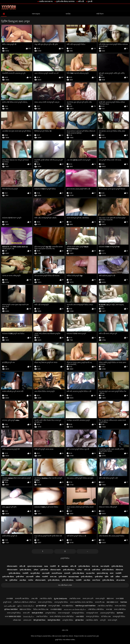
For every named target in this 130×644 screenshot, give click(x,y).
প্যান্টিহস (79, 570)
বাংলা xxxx (120, 599)
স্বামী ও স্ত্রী (81, 1)
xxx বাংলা (110, 599)
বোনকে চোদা (27, 620)
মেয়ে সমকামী (46, 573)
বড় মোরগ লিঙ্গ (90, 573)
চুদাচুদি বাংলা (7, 602)
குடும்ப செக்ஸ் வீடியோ (26, 606)
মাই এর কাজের (121, 580)
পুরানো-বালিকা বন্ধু (102, 573)
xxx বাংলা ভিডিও (25, 609)
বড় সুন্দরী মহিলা (35, 573)
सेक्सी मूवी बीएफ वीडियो (54, 620)
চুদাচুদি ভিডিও (65, 558)
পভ (6, 580)
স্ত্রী (59, 566)
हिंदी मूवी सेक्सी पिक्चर (39, 620)
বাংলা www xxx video (13, 617)
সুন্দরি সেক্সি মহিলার (84, 566)
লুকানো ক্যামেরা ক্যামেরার (35, 566)
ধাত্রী (112, 577)
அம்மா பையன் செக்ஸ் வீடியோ (75, 609)
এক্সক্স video (80, 617)
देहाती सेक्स (120, 613)
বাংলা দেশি (26, 613)
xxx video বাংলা (112, 602)
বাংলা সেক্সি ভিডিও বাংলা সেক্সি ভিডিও (62, 617)
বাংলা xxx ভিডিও (68, 606)
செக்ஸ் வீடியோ (29, 617)
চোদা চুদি (103, 620)
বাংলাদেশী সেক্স (100, 602)
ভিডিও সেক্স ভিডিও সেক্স (41, 609)
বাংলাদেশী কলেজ (57, 573)
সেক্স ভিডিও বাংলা (75, 599)
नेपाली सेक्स (124, 602)
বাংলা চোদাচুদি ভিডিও (14, 613)
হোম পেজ (65, 630)
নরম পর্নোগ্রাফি (105, 566)
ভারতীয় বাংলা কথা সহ (46, 1)
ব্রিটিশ (107, 577)
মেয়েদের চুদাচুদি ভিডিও (107, 613)
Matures (65, 566)
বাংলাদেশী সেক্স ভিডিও (22, 599)
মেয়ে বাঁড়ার (23, 580)
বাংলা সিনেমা (96, 580)
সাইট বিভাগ (100, 14)
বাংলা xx (109, 609)
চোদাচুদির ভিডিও (50, 613)
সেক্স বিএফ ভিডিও (42, 617)
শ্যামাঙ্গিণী (53, 566)
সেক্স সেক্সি (34, 599)
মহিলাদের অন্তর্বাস (12, 566)
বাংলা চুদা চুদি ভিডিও (93, 617)
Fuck (46, 566)
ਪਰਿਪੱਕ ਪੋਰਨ (17, 620)
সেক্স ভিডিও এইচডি (46, 599)
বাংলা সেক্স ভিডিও (120, 606)
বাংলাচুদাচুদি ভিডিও (78, 613)
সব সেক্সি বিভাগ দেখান (65, 585)
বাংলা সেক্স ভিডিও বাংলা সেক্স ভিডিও (81, 602)
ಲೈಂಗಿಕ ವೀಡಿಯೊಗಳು (60, 599)
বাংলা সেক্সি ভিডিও (120, 609)
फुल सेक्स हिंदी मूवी (41, 606)
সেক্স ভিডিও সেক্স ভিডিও (105, 606)
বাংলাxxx (10, 599)
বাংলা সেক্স (95, 566)
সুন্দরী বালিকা (44, 570)
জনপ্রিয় (68, 14)
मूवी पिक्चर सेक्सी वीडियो (11, 609)
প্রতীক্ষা (38, 577)
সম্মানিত (31, 580)
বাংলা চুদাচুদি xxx (54, 606)
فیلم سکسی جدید (10, 606)
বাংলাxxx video (56, 609)
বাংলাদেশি (67, 573)
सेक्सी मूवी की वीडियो (37, 613)
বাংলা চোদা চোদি (88, 599)
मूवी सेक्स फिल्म (79, 620)
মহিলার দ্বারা (119, 570)
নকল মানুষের (36, 14)
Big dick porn (74, 577)
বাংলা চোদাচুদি (100, 599)
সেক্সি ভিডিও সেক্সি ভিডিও (96, 609)
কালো (112, 573)
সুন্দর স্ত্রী (90, 1)
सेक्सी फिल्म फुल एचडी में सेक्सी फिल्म (85, 606)
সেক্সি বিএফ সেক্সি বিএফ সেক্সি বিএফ (25, 602)
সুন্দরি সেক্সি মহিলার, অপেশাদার (65, 1)
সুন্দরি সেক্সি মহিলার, (117, 566)
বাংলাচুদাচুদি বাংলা (92, 613)
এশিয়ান (36, 570)
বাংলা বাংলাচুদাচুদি (64, 613)
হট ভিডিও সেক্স (106, 617)
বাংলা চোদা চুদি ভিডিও (45, 602)
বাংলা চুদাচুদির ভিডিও (61, 602)
